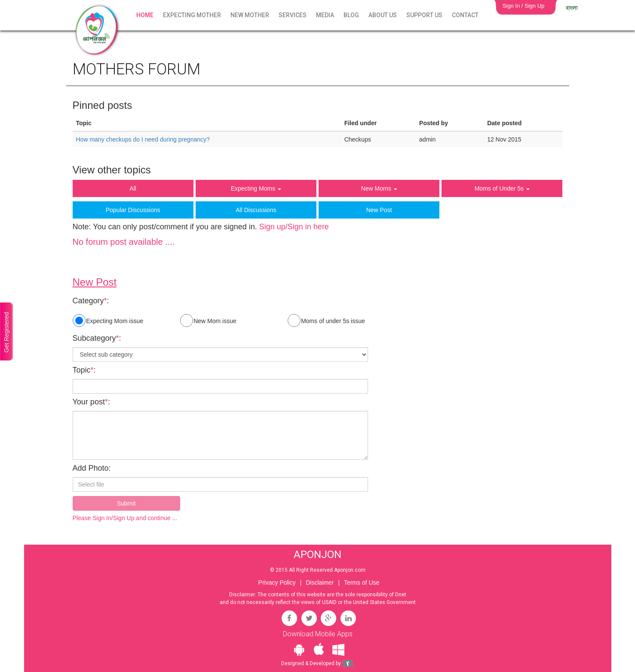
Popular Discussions (133, 210)
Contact (465, 15)
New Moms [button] (379, 188)
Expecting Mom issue (108, 321)
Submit (126, 503)
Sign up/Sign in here (294, 227)
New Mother (250, 15)
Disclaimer (320, 583)
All (133, 188)
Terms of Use (362, 583)
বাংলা (572, 8)
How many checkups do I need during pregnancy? (143, 139)
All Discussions (256, 210)
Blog (351, 15)
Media (325, 15)
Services (293, 15)
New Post (379, 210)
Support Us (424, 15)
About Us (383, 15)
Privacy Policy (277, 583)
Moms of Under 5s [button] (502, 188)
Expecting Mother (192, 15)
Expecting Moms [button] (256, 188)
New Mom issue (208, 321)
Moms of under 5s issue (326, 321)
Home (145, 15)
